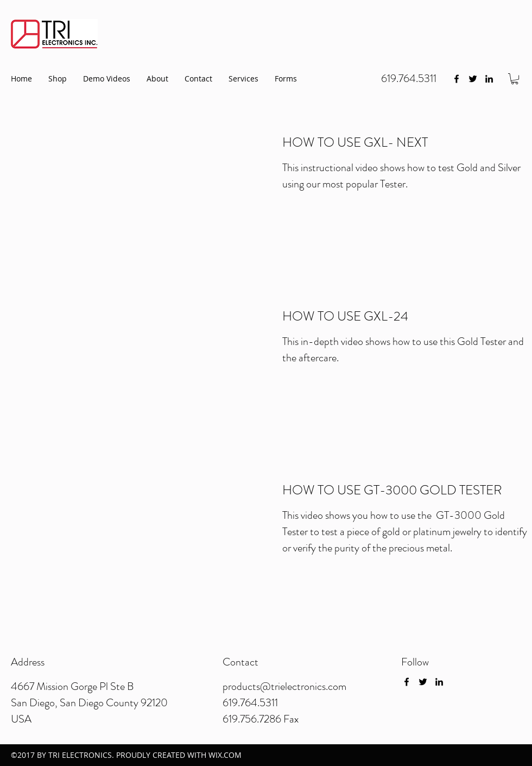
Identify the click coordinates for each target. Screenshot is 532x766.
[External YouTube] (133, 195)
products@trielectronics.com (284, 686)
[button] (515, 79)
